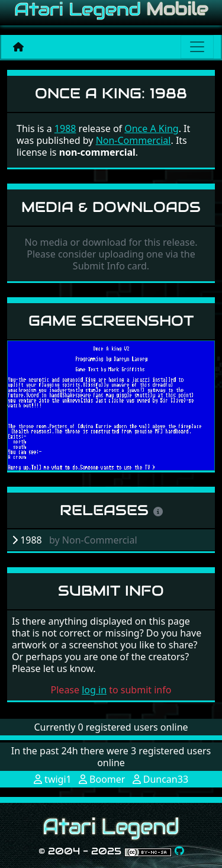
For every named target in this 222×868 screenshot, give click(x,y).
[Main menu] (197, 47)
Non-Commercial (133, 140)
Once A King (151, 128)
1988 (65, 128)
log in (94, 690)
